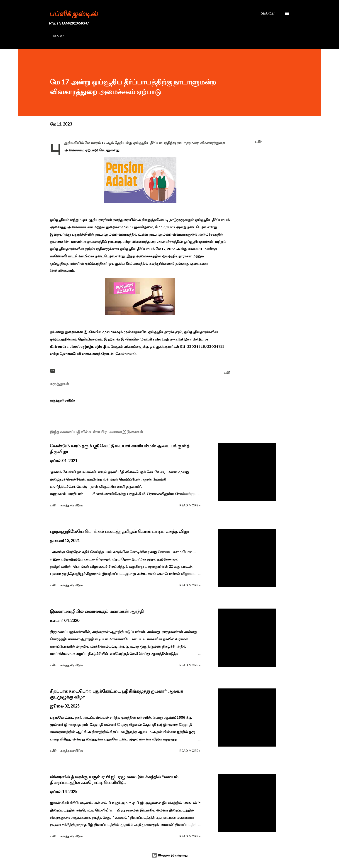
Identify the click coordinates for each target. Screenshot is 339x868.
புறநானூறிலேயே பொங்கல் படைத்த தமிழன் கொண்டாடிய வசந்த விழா (120, 531)
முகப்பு (58, 36)
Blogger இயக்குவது (170, 855)
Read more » (190, 505)
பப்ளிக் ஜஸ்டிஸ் (73, 13)
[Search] (268, 13)
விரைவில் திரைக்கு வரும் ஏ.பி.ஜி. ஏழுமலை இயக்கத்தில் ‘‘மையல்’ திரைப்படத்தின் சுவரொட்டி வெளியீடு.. (115, 780)
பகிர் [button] (258, 142)
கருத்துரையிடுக (63, 400)
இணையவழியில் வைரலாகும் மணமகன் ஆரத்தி (97, 611)
